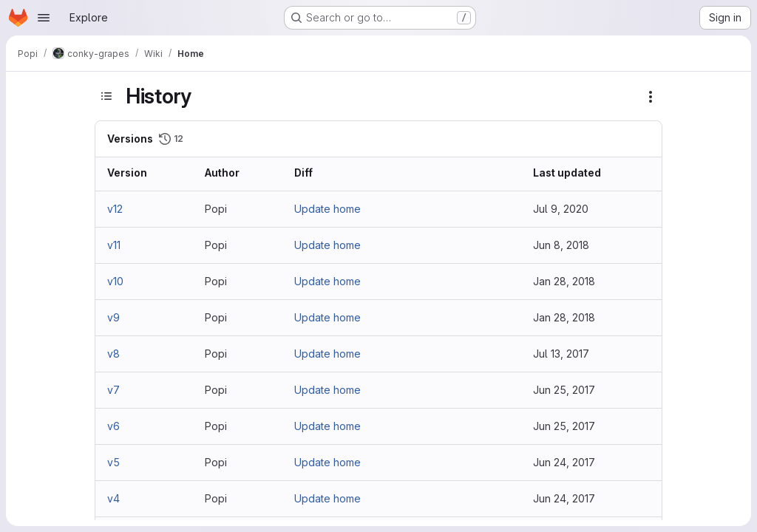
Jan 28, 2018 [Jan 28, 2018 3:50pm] (564, 317)
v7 (113, 390)
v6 (113, 426)
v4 (113, 498)
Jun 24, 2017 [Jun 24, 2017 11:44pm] (564, 462)
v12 (115, 209)
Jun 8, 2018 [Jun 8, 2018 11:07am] (561, 245)
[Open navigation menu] (44, 18)
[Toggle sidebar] (106, 96)
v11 (114, 245)
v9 (113, 317)
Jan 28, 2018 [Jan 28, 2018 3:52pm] (564, 281)
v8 (113, 354)
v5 (113, 462)
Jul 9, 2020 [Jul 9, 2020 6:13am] (561, 209)
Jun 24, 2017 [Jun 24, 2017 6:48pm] (564, 498)
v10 (115, 281)
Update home (327, 209)
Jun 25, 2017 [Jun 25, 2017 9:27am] (564, 390)
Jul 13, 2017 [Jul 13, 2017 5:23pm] (561, 354)
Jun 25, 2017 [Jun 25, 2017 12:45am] (564, 426)
